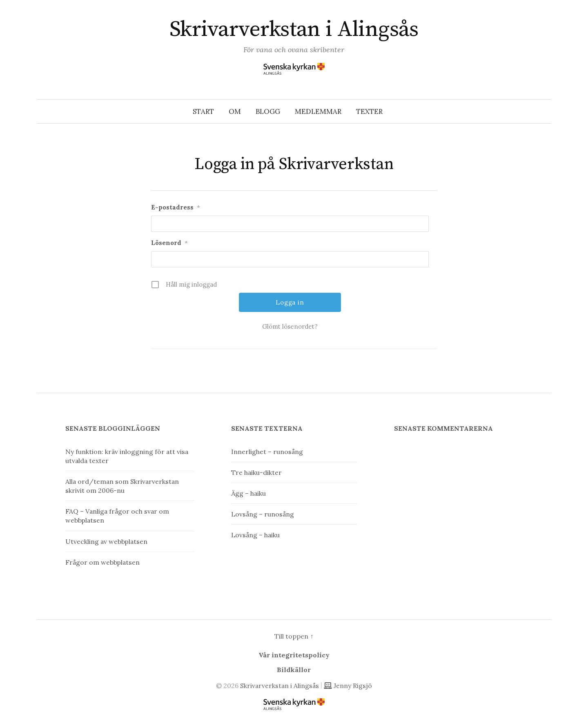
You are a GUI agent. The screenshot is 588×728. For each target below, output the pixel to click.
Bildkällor (294, 670)
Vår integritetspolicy (294, 655)
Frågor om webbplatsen (102, 562)
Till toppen (294, 636)
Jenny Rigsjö (348, 686)
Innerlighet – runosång (267, 452)
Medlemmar (318, 111)
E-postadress (176, 207)
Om (235, 111)
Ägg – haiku (248, 493)
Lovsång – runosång (263, 514)
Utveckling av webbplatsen (106, 541)
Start (203, 111)
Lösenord (169, 243)
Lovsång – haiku (255, 535)
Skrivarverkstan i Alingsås (294, 29)
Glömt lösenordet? (290, 326)
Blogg (268, 111)
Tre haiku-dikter (256, 472)
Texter (369, 111)
